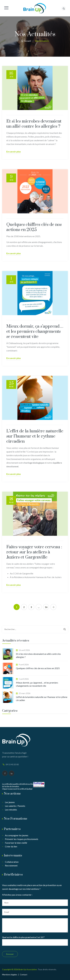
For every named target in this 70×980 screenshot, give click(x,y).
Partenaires (12, 829)
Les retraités (11, 810)
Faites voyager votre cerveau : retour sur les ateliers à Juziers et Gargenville (34, 552)
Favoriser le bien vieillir (16, 843)
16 (46, 607)
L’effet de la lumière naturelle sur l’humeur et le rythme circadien (35, 436)
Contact (24, 975)
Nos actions (12, 794)
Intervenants (13, 856)
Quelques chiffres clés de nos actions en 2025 (34, 227)
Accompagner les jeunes (17, 835)
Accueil (26, 41)
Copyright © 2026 (10, 969)
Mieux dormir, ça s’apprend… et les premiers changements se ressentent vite (35, 332)
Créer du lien (11, 846)
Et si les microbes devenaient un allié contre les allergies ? (34, 124)
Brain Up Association (28, 969)
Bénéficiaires (13, 875)
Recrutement (11, 865)
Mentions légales (10, 975)
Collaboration (12, 862)
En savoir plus (14, 152)
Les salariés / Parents (15, 806)
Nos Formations (15, 819)
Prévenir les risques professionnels (22, 839)
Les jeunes (10, 802)
